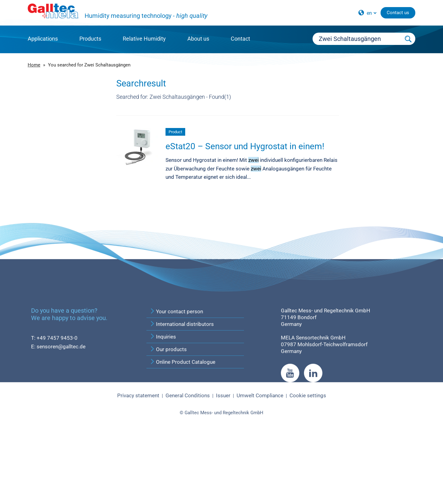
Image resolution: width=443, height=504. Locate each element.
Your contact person (176, 371)
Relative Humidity (144, 39)
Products (90, 39)
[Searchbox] (357, 39)
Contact (240, 39)
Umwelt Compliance (260, 455)
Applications (43, 39)
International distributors (182, 384)
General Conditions (188, 455)
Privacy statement (138, 455)
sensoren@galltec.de (61, 406)
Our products (168, 409)
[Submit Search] (409, 39)
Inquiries (163, 396)
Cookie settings (308, 455)
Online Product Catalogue (182, 422)
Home (34, 65)
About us (198, 39)
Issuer (223, 455)
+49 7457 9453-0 (57, 398)
